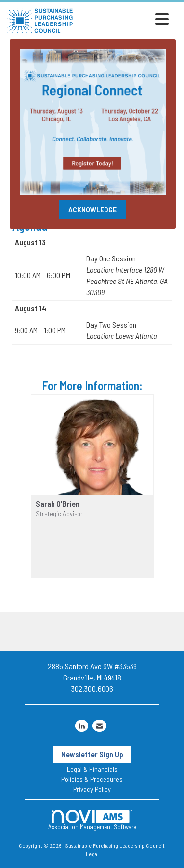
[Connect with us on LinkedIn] (82, 726)
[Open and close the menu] (124, 19)
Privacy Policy (92, 789)
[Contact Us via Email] (99, 726)
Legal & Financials (92, 769)
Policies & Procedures (92, 779)
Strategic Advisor (59, 513)
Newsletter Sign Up (92, 754)
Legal (92, 854)
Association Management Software (92, 820)
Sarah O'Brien (58, 504)
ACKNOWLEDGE (92, 209)
